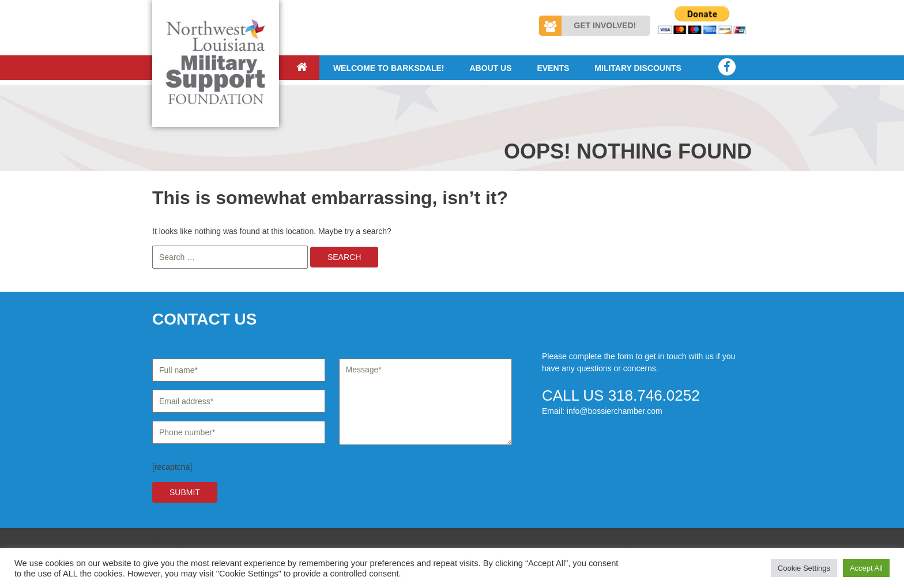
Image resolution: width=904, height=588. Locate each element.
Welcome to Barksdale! (389, 68)
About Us (490, 68)
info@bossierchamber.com (615, 411)
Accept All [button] (866, 568)
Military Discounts (638, 68)
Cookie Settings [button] (804, 568)
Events (553, 68)
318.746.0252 (654, 395)
